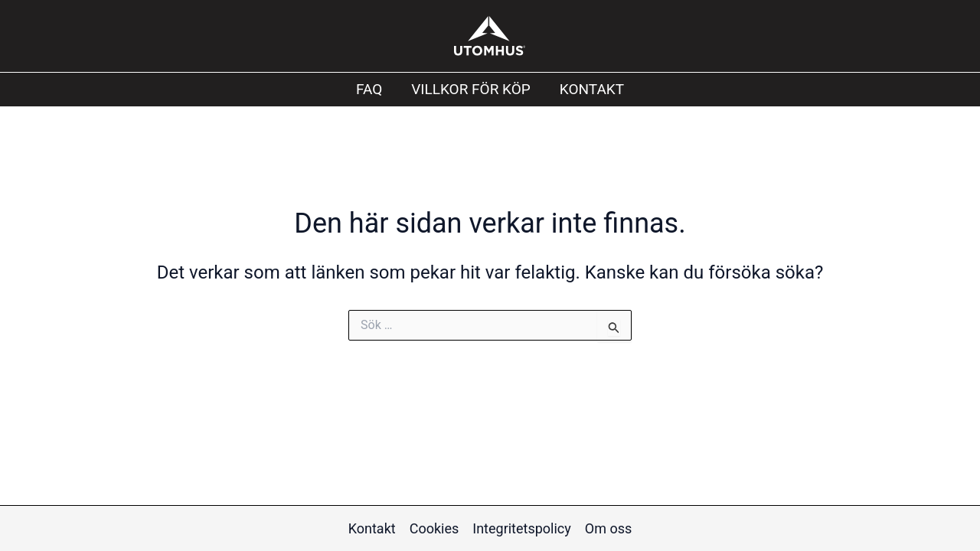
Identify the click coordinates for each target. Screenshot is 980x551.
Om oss (608, 528)
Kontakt (592, 89)
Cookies (434, 528)
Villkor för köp (471, 89)
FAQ (369, 89)
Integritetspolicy (522, 528)
